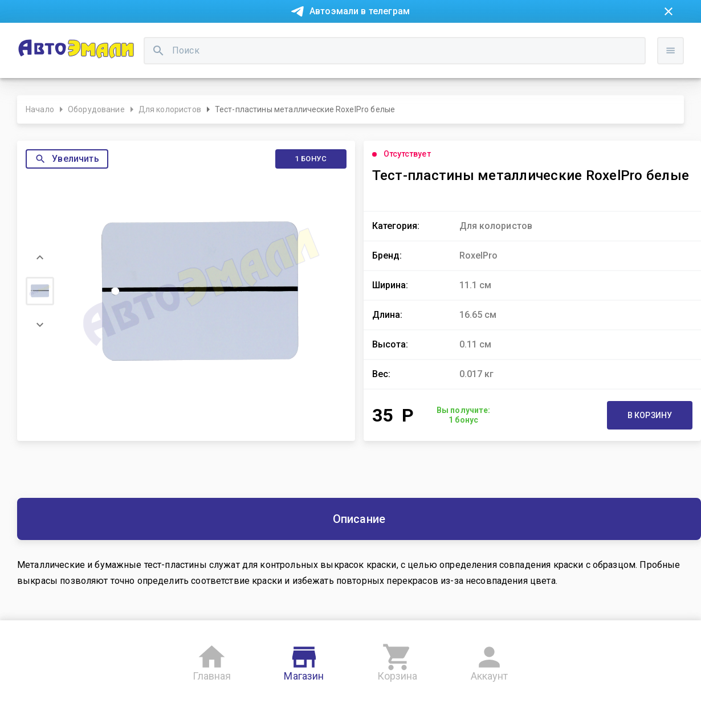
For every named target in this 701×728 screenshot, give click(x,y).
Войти (674, 88)
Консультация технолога (523, 39)
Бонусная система (333, 39)
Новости (53, 39)
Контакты (263, 39)
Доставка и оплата (422, 39)
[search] (271, 77)
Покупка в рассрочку (126, 39)
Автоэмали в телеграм (360, 11)
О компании (206, 39)
